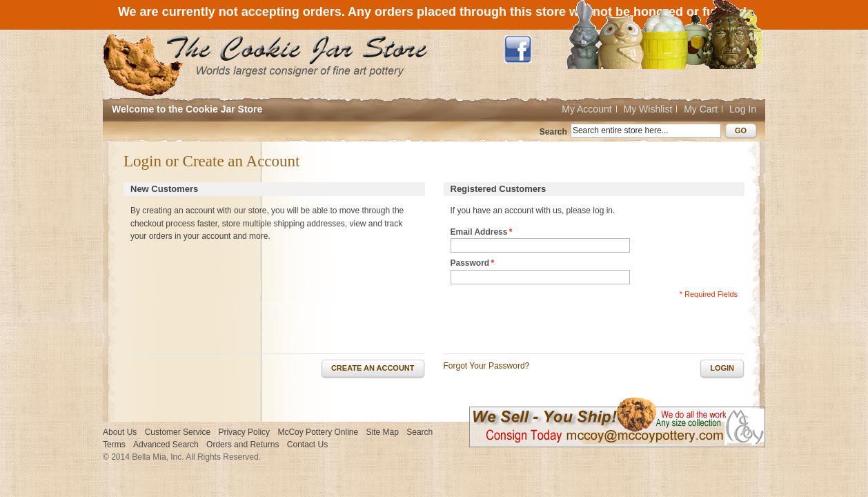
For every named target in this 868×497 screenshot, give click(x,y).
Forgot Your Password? (487, 366)
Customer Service (178, 432)
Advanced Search (166, 445)
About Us (120, 432)
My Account (586, 109)
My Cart (701, 109)
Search (553, 132)
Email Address (479, 232)
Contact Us (307, 445)
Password (470, 263)
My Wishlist (648, 109)
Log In (743, 109)
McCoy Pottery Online (318, 432)
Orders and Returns (243, 445)
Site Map (383, 432)
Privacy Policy (244, 432)
